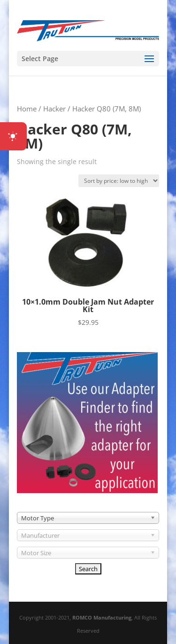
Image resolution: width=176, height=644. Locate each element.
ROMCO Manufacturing (102, 617)
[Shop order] (119, 181)
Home (27, 109)
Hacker (54, 109)
